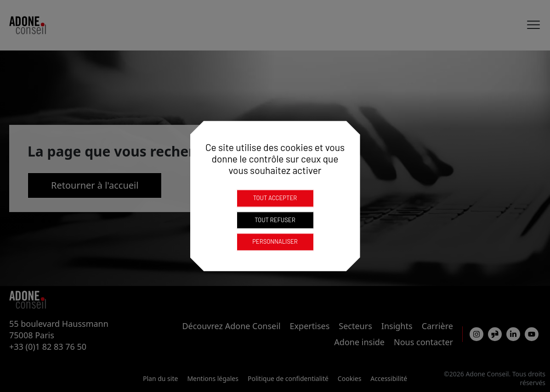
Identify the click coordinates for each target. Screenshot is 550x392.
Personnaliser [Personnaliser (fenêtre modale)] (275, 241)
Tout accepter (275, 198)
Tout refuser (275, 220)
